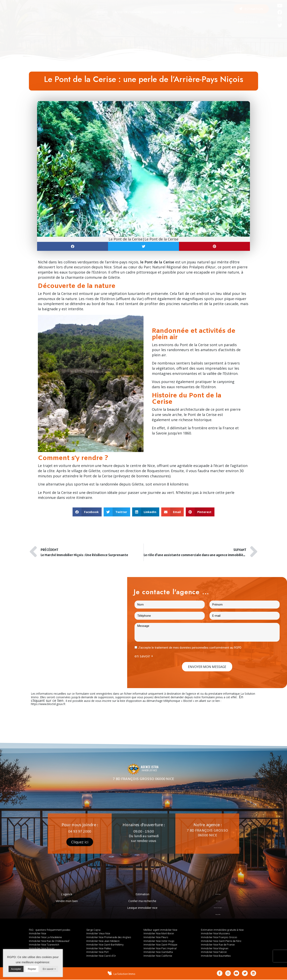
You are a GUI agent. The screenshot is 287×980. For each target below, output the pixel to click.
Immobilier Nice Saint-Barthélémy (105, 945)
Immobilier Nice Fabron (214, 952)
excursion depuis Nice (93, 267)
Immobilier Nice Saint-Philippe (160, 945)
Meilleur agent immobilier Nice (160, 930)
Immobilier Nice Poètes (99, 948)
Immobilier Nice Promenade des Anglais (109, 937)
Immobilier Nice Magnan (215, 948)
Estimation (142, 894)
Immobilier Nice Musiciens (215, 933)
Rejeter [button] (32, 969)
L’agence (67, 894)
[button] (251, 9)
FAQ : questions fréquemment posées (50, 930)
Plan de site (218, 901)
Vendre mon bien (67, 901)
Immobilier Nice (37, 933)
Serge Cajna (93, 930)
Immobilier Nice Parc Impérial (160, 948)
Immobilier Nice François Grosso (219, 937)
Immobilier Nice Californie (158, 956)
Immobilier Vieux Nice (98, 933)
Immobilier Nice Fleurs (156, 937)
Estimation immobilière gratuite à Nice (222, 930)
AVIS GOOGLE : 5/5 (251, 22)
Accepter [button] (16, 969)
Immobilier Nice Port (97, 952)
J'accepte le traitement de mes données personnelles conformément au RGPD (190, 648)
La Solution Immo (125, 974)
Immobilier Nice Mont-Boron (159, 933)
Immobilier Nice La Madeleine (45, 937)
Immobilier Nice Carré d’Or (101, 956)
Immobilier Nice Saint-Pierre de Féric (221, 941)
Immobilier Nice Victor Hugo (159, 941)
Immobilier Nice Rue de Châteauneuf (49, 941)
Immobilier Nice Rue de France (218, 945)
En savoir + (49, 969)
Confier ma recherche (142, 901)
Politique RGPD (218, 915)
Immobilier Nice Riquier (42, 948)
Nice (151, 466)
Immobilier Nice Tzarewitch (44, 945)
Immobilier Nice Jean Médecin (103, 941)
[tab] (102, 12)
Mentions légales (218, 894)
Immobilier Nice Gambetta (158, 952)
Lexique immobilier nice (142, 908)
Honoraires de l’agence (218, 908)
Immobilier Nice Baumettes (216, 956)
